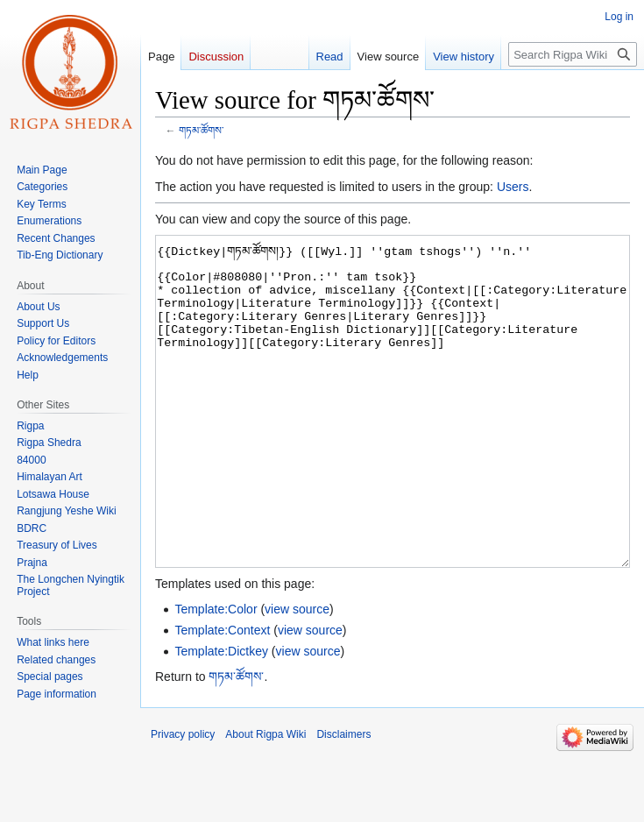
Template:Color (216, 675)
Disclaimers (343, 800)
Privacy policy (183, 800)
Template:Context (222, 696)
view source (297, 675)
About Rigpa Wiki (265, 800)
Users (513, 187)
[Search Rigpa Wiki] (573, 54)
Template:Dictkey (221, 717)
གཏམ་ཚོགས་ (201, 130)
